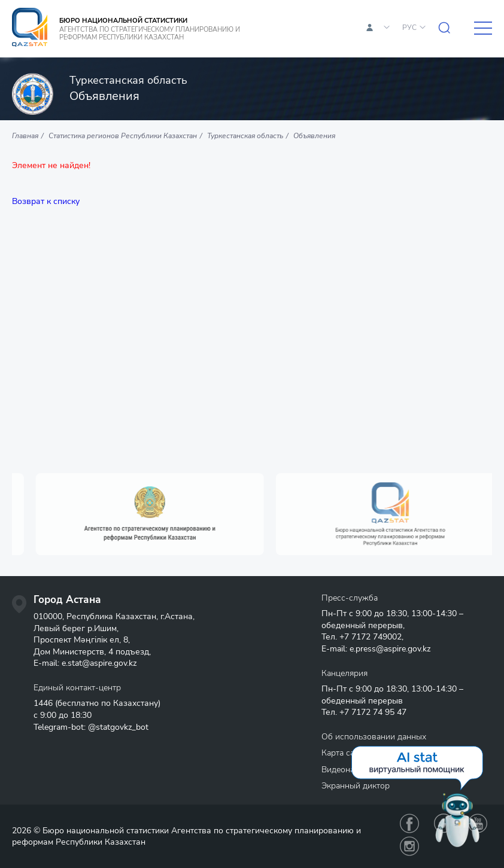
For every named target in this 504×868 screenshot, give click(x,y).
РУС (409, 28)
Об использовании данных (374, 737)
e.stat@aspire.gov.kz (99, 663)
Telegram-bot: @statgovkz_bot (91, 727)
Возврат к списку (46, 201)
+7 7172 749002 (371, 637)
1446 (43, 703)
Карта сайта (344, 753)
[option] (172, 514)
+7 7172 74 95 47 (373, 712)
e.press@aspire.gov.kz (390, 649)
